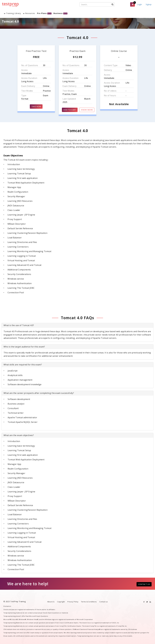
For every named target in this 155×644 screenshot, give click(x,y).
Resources (29, 13)
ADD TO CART (70, 110)
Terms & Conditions (89, 602)
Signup (149, 4)
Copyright (61, 602)
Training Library (12, 13)
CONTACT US (144, 584)
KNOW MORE (87, 110)
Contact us (103, 602)
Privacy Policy (73, 602)
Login (139, 4)
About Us (51, 602)
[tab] (77, 325)
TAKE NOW (36, 106)
